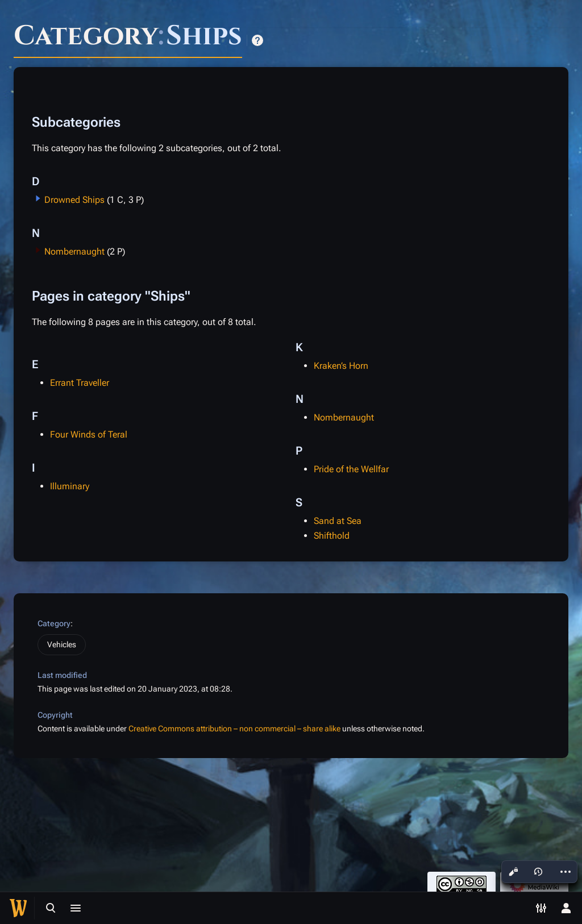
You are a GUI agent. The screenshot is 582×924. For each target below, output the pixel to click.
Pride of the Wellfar (351, 469)
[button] (38, 198)
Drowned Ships (74, 200)
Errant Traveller (80, 383)
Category (54, 623)
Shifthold (332, 536)
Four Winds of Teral (89, 434)
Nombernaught (74, 251)
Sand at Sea (338, 521)
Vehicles (62, 644)
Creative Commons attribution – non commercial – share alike (234, 729)
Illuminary (70, 486)
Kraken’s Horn (341, 366)
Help (257, 40)
